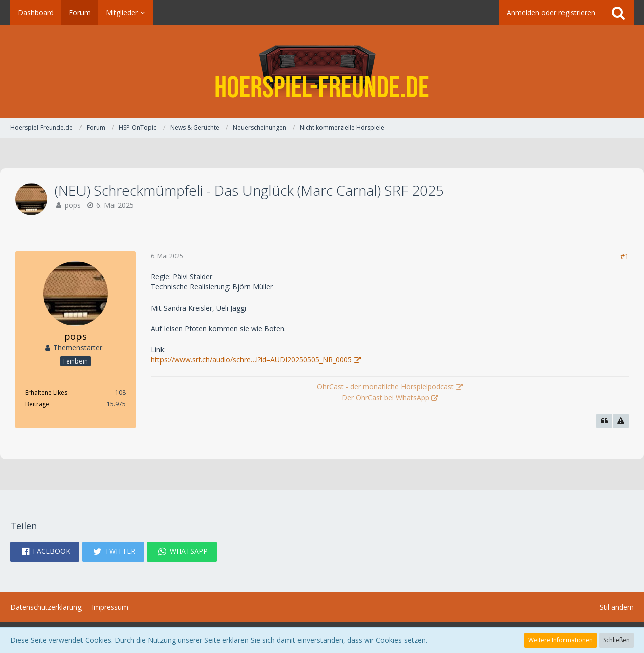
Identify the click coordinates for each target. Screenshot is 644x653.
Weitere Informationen (560, 640)
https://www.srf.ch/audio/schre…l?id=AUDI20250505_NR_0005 (251, 360)
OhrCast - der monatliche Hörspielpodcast (385, 386)
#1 (625, 256)
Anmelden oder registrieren (551, 12)
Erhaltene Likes (46, 392)
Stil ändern (617, 607)
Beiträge (37, 404)
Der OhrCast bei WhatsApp (385, 397)
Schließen (617, 640)
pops (73, 205)
